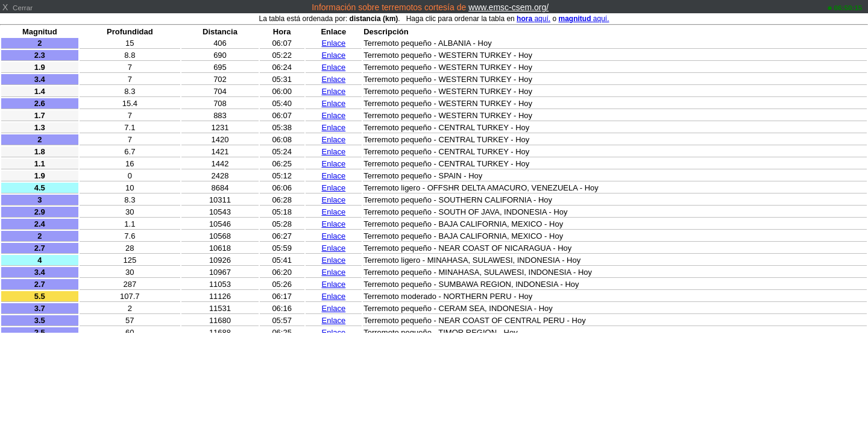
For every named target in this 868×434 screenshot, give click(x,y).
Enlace (334, 43)
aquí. (533, 19)
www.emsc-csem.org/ (508, 7)
